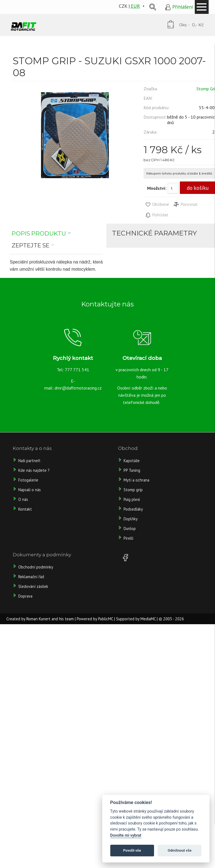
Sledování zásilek (33, 586)
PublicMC (106, 619)
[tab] (41, 234)
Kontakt (25, 509)
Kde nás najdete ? (34, 470)
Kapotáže (132, 461)
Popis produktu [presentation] (39, 233)
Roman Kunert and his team (50, 619)
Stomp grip (133, 490)
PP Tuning (132, 470)
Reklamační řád (31, 577)
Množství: (157, 188)
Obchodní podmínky (36, 567)
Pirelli (129, 538)
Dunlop (130, 528)
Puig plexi (132, 499)
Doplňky (131, 519)
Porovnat (185, 204)
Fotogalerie (28, 480)
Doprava (25, 596)
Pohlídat (157, 215)
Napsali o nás (30, 490)
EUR (135, 6)
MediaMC (148, 619)
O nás (23, 499)
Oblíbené (157, 204)
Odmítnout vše (180, 850)
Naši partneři (29, 461)
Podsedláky (133, 509)
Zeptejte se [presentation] (30, 245)
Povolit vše (132, 850)
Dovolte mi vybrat (126, 835)
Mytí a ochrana (136, 480)
